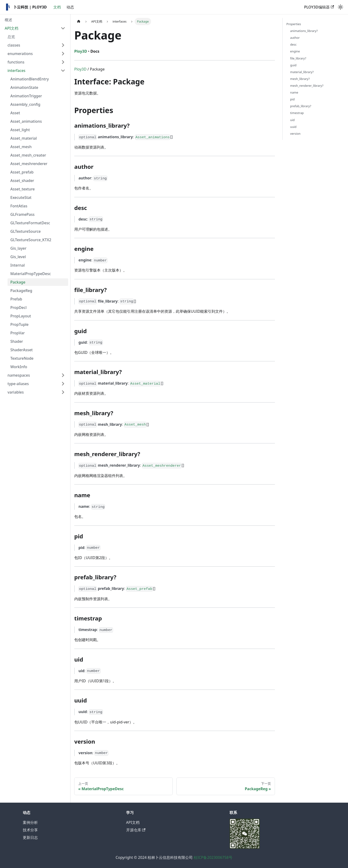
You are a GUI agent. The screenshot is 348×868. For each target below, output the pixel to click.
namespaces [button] (19, 375)
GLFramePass (22, 214)
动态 (70, 7)
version (295, 134)
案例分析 (30, 822)
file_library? (298, 58)
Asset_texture (23, 189)
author (295, 38)
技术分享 (30, 830)
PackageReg (21, 291)
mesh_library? (300, 79)
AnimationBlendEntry (30, 79)
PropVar (18, 333)
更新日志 (30, 837)
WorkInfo (19, 367)
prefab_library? (301, 106)
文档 (57, 7)
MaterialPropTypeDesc (31, 274)
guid (293, 65)
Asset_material (23, 138)
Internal (18, 265)
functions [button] (16, 62)
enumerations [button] (20, 54)
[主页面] (79, 22)
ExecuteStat (21, 197)
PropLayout (21, 316)
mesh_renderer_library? (307, 86)
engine (295, 51)
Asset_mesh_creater (28, 155)
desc (293, 44)
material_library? (302, 72)
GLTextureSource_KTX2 (31, 240)
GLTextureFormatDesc (30, 223)
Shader (17, 341)
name (294, 92)
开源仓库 (136, 830)
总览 (11, 37)
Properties (294, 24)
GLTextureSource (25, 231)
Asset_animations (26, 121)
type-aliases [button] (18, 384)
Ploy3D (80, 69)
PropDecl (18, 308)
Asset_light (20, 130)
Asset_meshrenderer (29, 164)
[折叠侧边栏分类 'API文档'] (63, 28)
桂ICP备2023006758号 (213, 857)
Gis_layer (18, 248)
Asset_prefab (22, 172)
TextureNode (22, 358)
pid (292, 99)
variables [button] (16, 392)
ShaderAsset (22, 350)
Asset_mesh (21, 147)
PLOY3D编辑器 (319, 7)
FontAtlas (19, 206)
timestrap (297, 113)
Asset (15, 113)
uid (292, 120)
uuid (293, 127)
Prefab (16, 299)
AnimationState (24, 87)
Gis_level (18, 257)
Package (18, 282)
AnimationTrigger (26, 96)
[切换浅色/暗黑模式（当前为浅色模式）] (340, 7)
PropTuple (20, 324)
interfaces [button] (16, 71)
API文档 (12, 28)
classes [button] (14, 45)
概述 (8, 20)
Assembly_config (25, 104)
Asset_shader (22, 181)
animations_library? (304, 31)
